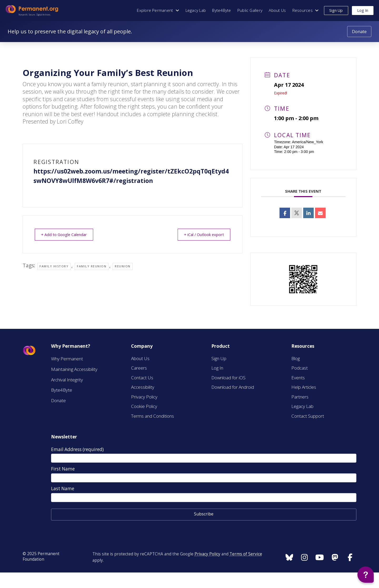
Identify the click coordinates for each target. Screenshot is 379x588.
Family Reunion (92, 266)
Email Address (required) (77, 449)
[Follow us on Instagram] (289, 557)
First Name (63, 469)
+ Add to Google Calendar (66, 234)
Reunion (123, 266)
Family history (54, 266)
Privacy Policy (207, 554)
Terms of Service (246, 554)
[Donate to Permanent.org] (359, 32)
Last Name (63, 489)
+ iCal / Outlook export (202, 234)
